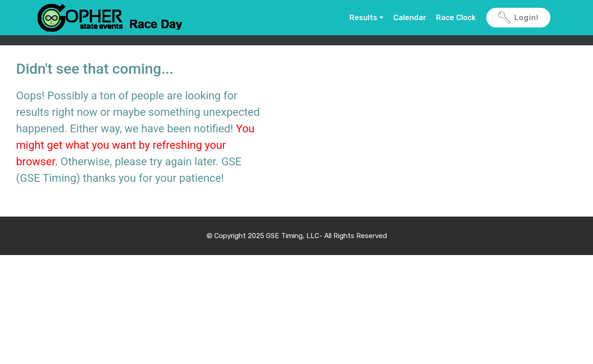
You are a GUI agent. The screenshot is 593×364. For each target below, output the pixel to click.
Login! (518, 18)
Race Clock (456, 18)
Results (363, 18)
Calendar (410, 18)
